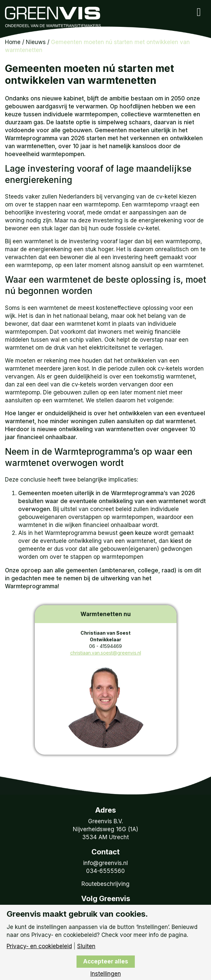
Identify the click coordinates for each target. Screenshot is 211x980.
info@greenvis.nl (105, 863)
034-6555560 (105, 871)
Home (13, 42)
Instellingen (106, 974)
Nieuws (36, 42)
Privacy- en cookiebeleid (39, 946)
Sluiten (86, 946)
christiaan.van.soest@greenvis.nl (106, 653)
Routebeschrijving (105, 884)
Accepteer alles (106, 961)
